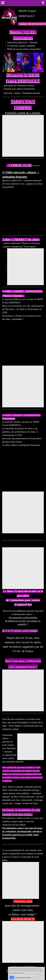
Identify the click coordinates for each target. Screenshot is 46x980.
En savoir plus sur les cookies (23, 977)
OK (12, 977)
